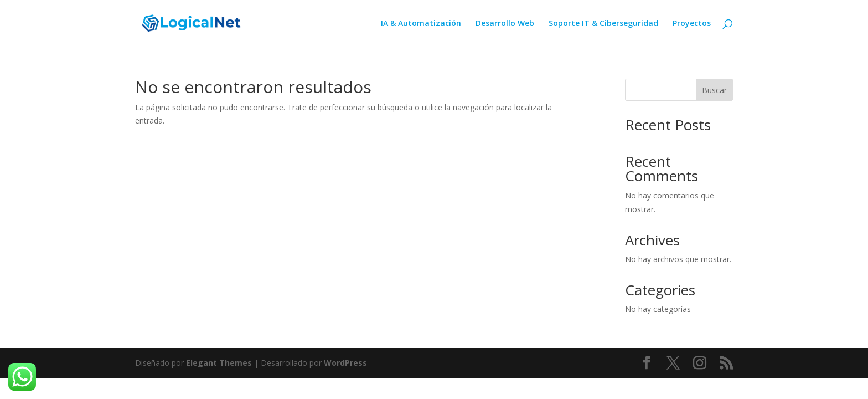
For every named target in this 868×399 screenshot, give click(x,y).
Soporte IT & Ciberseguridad (603, 24)
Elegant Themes (219, 363)
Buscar (714, 90)
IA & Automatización (421, 24)
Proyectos (692, 24)
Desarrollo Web (505, 24)
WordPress (345, 363)
